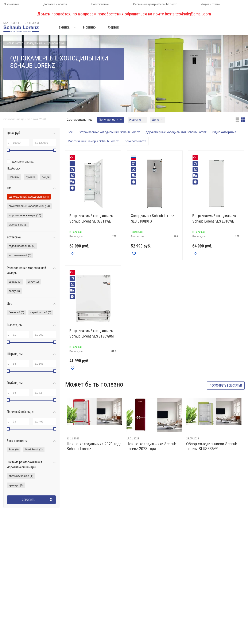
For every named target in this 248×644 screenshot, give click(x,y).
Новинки (90, 27)
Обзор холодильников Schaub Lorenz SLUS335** (212, 446)
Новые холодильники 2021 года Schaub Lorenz (94, 446)
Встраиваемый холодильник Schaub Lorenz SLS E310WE (214, 218)
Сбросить (29, 500)
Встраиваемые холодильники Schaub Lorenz (109, 132)
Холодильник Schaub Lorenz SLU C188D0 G (152, 218)
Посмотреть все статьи (226, 386)
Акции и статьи (211, 4)
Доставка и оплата (55, 4)
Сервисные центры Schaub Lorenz (155, 4)
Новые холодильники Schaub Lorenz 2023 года (151, 446)
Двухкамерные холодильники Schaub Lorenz (176, 132)
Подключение (100, 4)
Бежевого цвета (135, 141)
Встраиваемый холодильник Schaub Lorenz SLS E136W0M (92, 333)
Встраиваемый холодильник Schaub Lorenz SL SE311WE (91, 218)
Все (70, 132)
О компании (11, 4)
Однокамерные (224, 132)
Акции (46, 177)
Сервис (114, 27)
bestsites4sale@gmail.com (188, 14)
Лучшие (31, 177)
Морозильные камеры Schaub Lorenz (93, 141)
